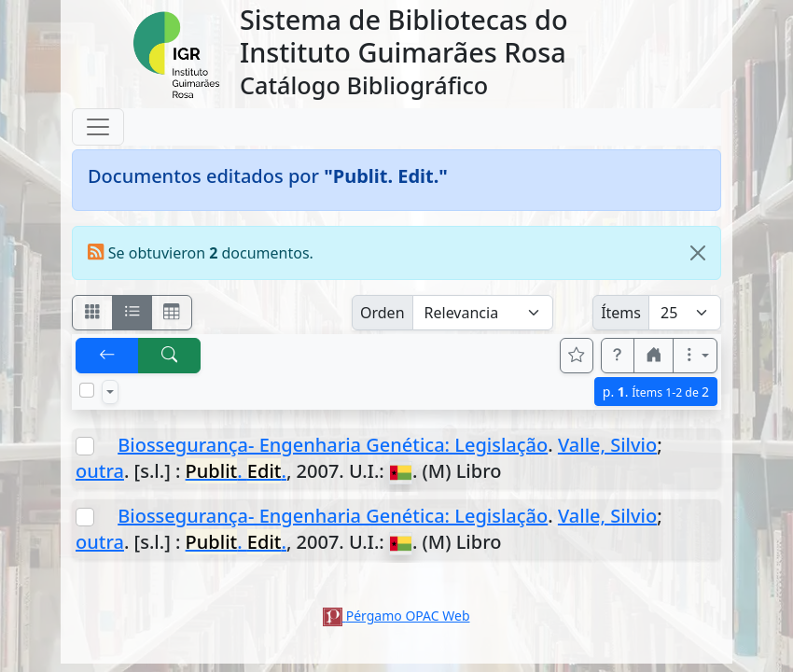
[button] (618, 356)
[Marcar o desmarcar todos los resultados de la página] (87, 390)
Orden (383, 313)
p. (656, 392)
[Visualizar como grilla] (172, 313)
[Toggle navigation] (98, 127)
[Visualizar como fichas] (92, 313)
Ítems (621, 313)
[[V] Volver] (107, 356)
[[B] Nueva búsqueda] (170, 356)
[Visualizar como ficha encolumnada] (132, 313)
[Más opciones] (695, 356)
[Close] (698, 253)
